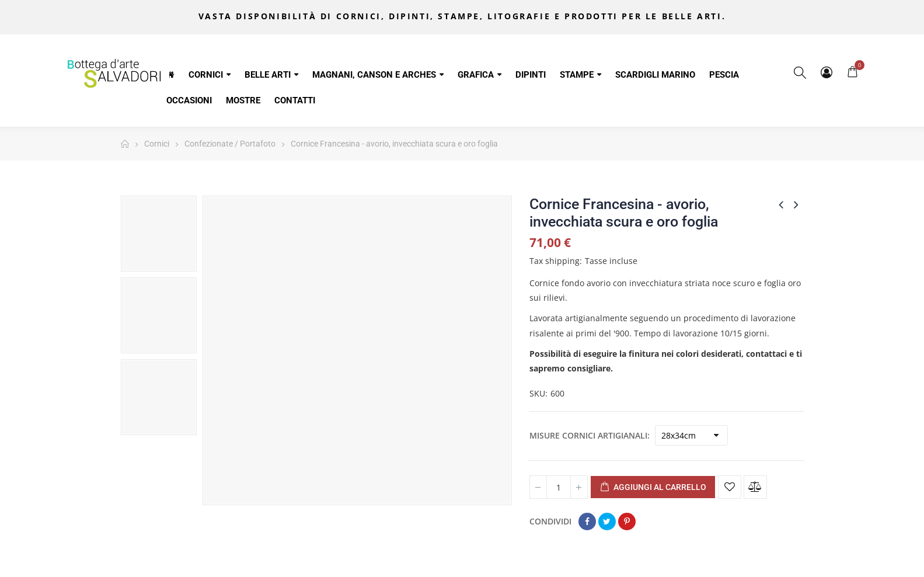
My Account (827, 72)
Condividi (587, 522)
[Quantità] (559, 487)
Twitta (607, 522)
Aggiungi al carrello (653, 488)
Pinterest (627, 522)
